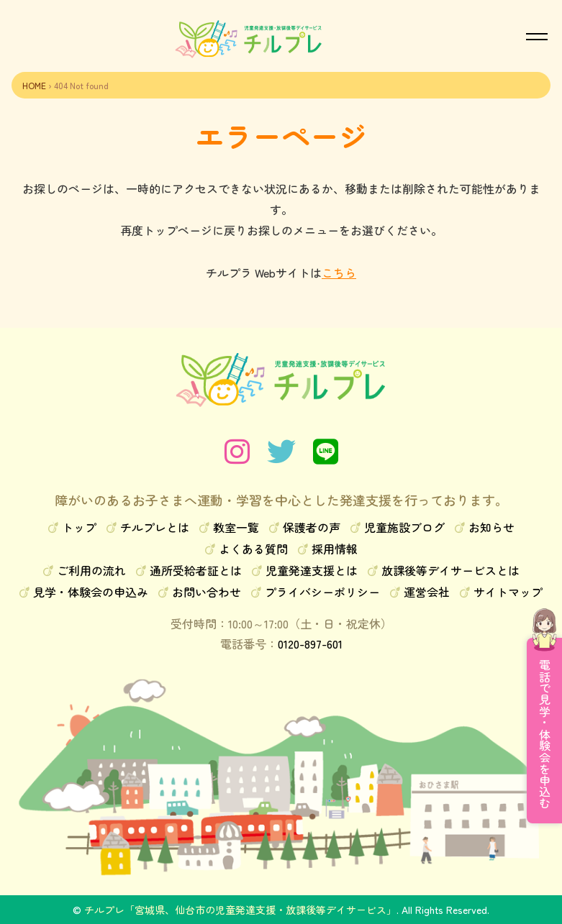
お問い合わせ (207, 592)
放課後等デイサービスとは (450, 570)
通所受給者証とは (196, 570)
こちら (339, 273)
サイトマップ (508, 592)
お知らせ (491, 527)
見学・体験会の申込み (91, 592)
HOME (34, 85)
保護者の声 (312, 527)
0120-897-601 (310, 644)
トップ (79, 527)
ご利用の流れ (91, 570)
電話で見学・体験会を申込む (545, 734)
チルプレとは (155, 527)
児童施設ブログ (404, 527)
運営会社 (427, 592)
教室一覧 (236, 527)
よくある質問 (253, 549)
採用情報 (335, 549)
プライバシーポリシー (322, 592)
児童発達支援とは (312, 570)
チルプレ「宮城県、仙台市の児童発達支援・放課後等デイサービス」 (240, 910)
